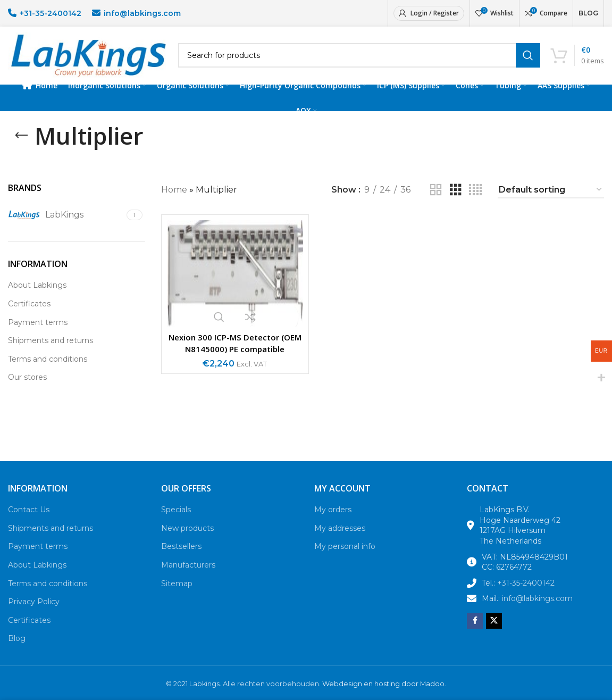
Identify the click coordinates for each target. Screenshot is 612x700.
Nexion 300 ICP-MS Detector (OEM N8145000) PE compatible (235, 354)
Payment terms (38, 334)
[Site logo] (88, 60)
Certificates (29, 315)
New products (187, 539)
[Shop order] (551, 201)
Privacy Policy (34, 613)
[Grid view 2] (436, 201)
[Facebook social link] (475, 632)
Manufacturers (188, 576)
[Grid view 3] (456, 201)
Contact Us (29, 521)
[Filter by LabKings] (66, 226)
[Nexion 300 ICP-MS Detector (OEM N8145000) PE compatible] (235, 285)
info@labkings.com (142, 13)
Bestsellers (181, 558)
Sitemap (177, 595)
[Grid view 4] (475, 201)
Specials (176, 521)
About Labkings (37, 297)
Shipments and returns (51, 352)
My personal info (345, 558)
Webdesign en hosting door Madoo (383, 695)
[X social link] (494, 632)
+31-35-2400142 (51, 13)
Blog (17, 650)
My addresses (340, 539)
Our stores (27, 389)
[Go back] (21, 147)
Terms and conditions (48, 370)
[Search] (359, 61)
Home (174, 201)
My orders (333, 521)
